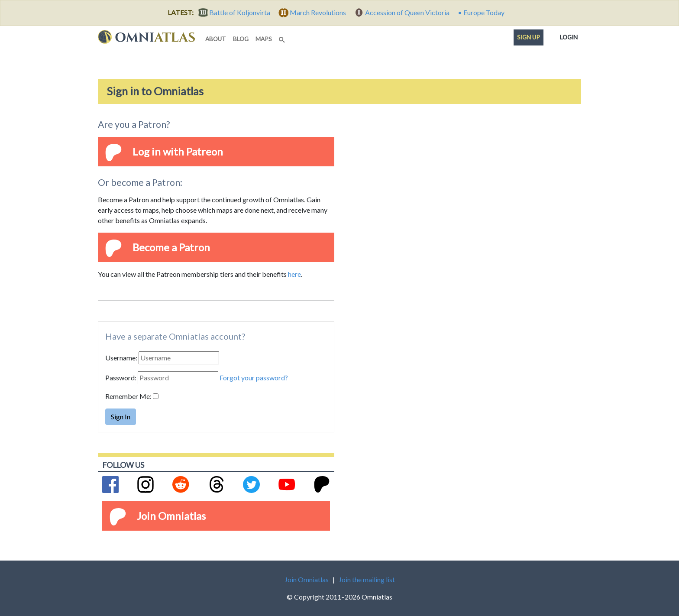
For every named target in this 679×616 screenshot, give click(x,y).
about (216, 39)
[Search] (283, 37)
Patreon (205, 151)
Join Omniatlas (171, 516)
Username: (121, 358)
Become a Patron (171, 247)
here (294, 274)
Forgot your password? (254, 378)
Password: (121, 378)
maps (264, 39)
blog (241, 39)
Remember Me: (128, 396)
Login (569, 36)
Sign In (121, 417)
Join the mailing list (367, 579)
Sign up (529, 37)
